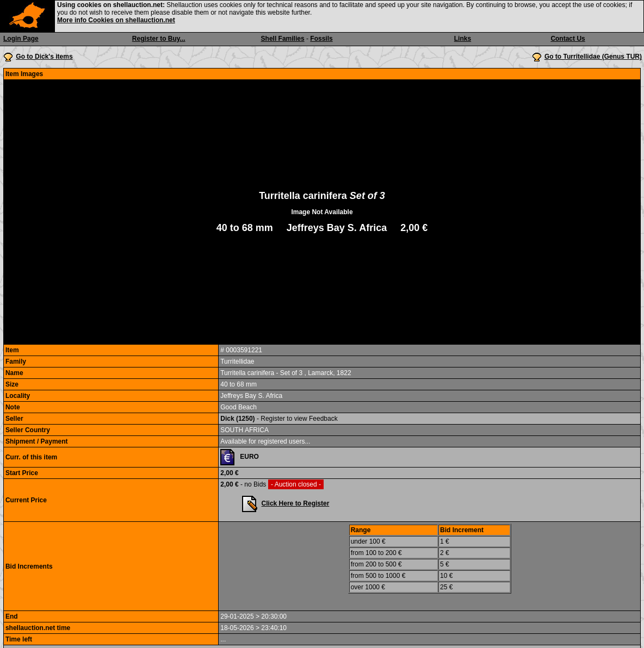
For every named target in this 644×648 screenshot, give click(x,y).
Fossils (321, 39)
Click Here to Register (296, 503)
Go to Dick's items (44, 57)
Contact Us (568, 39)
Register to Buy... (159, 39)
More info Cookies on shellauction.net (116, 20)
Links (463, 39)
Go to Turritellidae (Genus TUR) (593, 57)
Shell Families (283, 39)
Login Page (21, 39)
